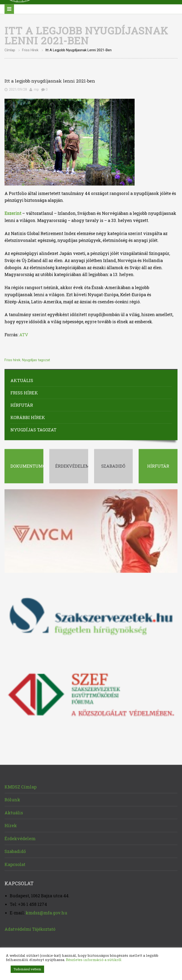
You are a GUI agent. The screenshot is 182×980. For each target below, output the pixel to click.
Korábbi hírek (28, 417)
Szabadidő (15, 851)
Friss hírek (30, 49)
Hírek (11, 825)
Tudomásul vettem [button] (27, 969)
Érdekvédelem (20, 838)
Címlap (10, 49)
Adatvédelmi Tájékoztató (30, 928)
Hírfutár (22, 404)
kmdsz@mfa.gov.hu (46, 912)
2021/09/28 (18, 89)
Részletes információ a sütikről (94, 960)
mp (36, 89)
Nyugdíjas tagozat (36, 359)
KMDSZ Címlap (20, 786)
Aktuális (22, 380)
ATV (24, 334)
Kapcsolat (15, 864)
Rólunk (12, 799)
